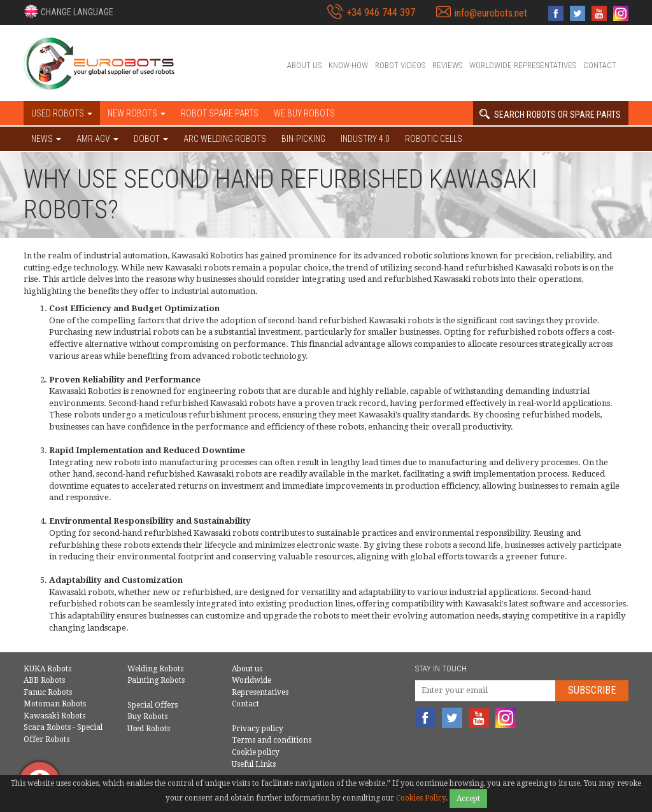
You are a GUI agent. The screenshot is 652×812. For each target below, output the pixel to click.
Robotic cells (434, 139)
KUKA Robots (47, 669)
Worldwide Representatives (523, 65)
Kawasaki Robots (54, 716)
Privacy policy (258, 729)
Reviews (447, 65)
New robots (137, 113)
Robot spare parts (220, 113)
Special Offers (152, 705)
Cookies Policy (421, 798)
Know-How (348, 65)
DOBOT (151, 139)
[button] (68, 11)
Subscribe (592, 690)
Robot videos (400, 65)
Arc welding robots (225, 139)
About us (304, 65)
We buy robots (304, 113)
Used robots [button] (62, 113)
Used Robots (149, 729)
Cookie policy (256, 752)
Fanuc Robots (48, 692)
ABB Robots (44, 680)
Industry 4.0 (365, 139)
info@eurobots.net (491, 13)
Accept (468, 799)
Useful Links (254, 764)
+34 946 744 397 (381, 12)
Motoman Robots (55, 704)
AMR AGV (97, 139)
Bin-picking (303, 139)
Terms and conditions (272, 740)
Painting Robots (156, 680)
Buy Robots (147, 717)
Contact (600, 65)
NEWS (46, 139)
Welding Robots (155, 669)
